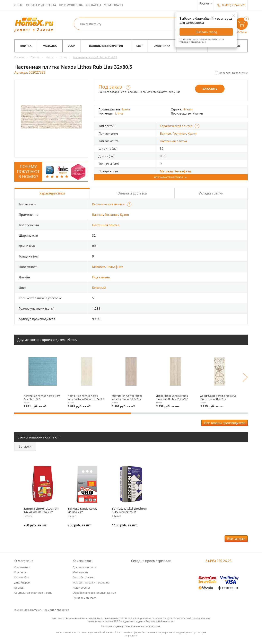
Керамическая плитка (176, 126)
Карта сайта (22, 577)
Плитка (26, 46)
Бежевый (99, 288)
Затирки (25, 446)
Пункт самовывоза (85, 598)
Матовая (166, 171)
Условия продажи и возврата (91, 582)
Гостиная (179, 133)
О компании (22, 567)
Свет (140, 46)
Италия (188, 109)
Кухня (192, 133)
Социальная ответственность (33, 593)
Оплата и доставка (41, 5)
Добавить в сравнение (233, 73)
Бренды (19, 588)
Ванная (165, 133)
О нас (19, 5)
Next (245, 377)
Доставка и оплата (84, 567)
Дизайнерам (22, 582)
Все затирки (236, 539)
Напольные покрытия (106, 46)
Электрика (162, 46)
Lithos (119, 113)
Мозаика (50, 46)
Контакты (93, 5)
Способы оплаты (83, 577)
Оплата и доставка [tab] (132, 193)
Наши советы (81, 588)
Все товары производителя (225, 423)
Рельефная (183, 171)
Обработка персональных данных (95, 593)
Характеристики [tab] (52, 193)
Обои (72, 46)
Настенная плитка (173, 141)
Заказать (210, 89)
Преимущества (71, 5)
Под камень (101, 277)
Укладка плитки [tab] (211, 193)
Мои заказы (113, 5)
